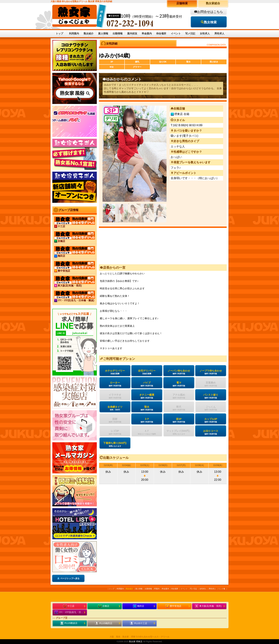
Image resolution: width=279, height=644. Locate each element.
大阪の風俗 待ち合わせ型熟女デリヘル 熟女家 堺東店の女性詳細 (81, 1)
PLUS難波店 (69, 623)
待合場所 (161, 33)
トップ (59, 33)
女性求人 (205, 33)
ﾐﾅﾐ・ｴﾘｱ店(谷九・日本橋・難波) (71, 612)
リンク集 (222, 589)
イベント (176, 33)
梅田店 (139, 606)
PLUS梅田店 (104, 623)
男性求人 (219, 33)
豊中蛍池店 (174, 606)
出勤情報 (118, 33)
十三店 (69, 606)
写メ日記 (190, 33)
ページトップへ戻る (70, 578)
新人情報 (103, 33)
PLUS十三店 (139, 623)
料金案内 (147, 33)
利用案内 (74, 33)
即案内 (157, 589)
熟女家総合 (213, 3)
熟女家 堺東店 (136, 642)
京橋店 (104, 606)
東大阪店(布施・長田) (208, 606)
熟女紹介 (89, 33)
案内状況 (132, 33)
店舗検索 (182, 3)
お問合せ (204, 12)
